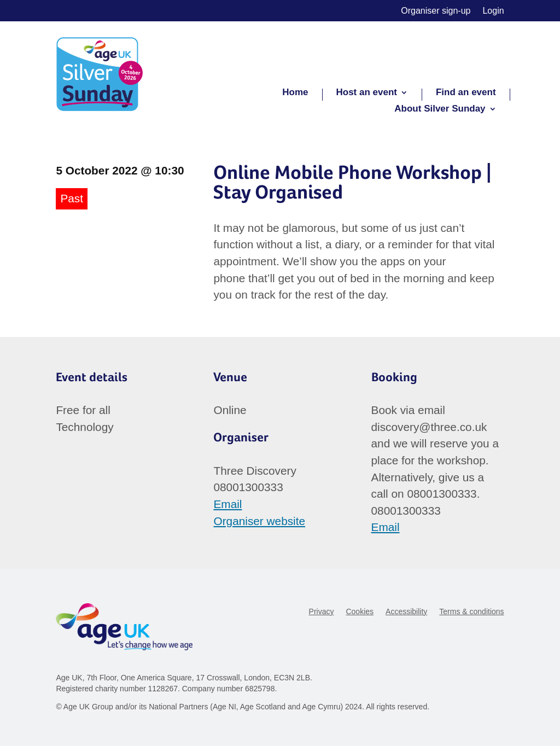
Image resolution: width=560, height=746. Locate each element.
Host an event (367, 93)
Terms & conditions (471, 612)
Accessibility (406, 612)
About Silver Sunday (440, 109)
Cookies (360, 612)
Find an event (466, 93)
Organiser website (259, 521)
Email (227, 504)
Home (295, 93)
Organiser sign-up (436, 11)
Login (493, 11)
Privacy (322, 612)
